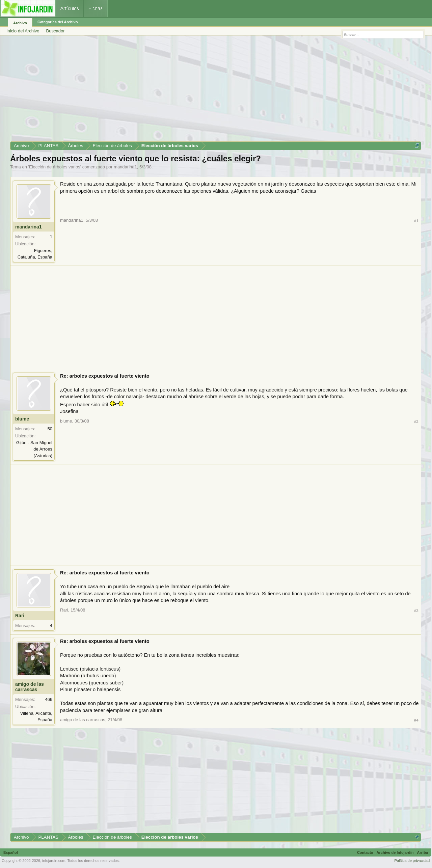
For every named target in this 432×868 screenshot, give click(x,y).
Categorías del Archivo (58, 22)
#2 (416, 421)
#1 (416, 221)
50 (50, 429)
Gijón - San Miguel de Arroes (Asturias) (34, 449)
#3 (416, 610)
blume (22, 419)
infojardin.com (54, 861)
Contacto (365, 852)
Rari (20, 616)
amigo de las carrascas (30, 687)
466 (49, 699)
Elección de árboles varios (55, 167)
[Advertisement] (213, 91)
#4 (416, 720)
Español (11, 852)
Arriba (423, 852)
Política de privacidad (412, 861)
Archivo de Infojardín (395, 852)
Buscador (56, 31)
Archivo (20, 23)
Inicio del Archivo (23, 31)
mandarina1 (125, 167)
